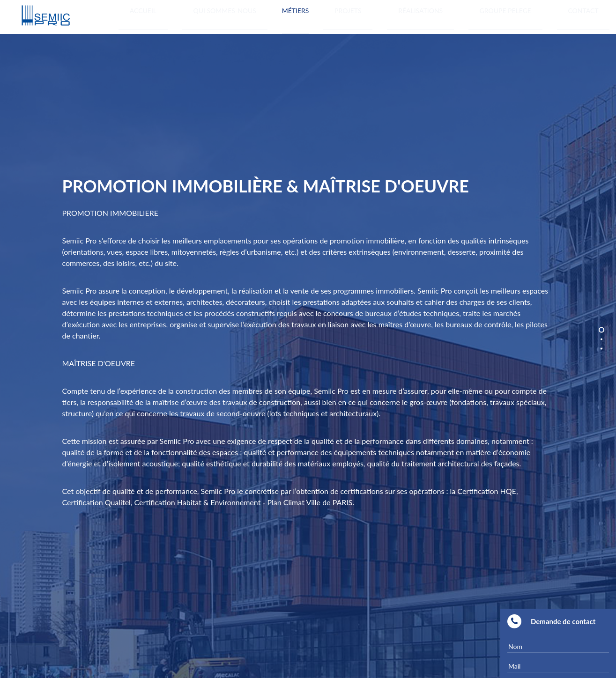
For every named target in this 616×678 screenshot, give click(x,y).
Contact (594, 16)
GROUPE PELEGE (538, 16)
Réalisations (475, 16)
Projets (425, 16)
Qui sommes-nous (322, 16)
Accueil (263, 16)
